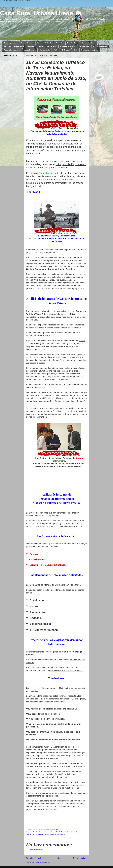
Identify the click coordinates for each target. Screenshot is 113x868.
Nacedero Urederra (68, 46)
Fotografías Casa (89, 43)
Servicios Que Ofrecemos (14, 46)
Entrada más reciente (35, 858)
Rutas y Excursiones (12, 50)
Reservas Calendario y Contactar (50, 43)
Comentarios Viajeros (90, 50)
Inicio (59, 858)
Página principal (11, 43)
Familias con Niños (36, 46)
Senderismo (52, 46)
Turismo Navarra (60, 834)
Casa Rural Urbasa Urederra (41, 13)
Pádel (56, 50)
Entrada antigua (80, 858)
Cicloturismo (84, 46)
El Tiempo (66, 50)
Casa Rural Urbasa (39, 832)
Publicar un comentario (36, 850)
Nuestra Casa (73, 43)
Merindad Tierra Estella (68, 832)
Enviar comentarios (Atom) (43, 862)
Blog (75, 50)
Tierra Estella (39, 834)
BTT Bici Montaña (100, 46)
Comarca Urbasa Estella (53, 832)
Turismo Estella (49, 834)
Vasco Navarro (30, 50)
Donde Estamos (27, 43)
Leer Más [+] (34, 192)
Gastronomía (45, 50)
